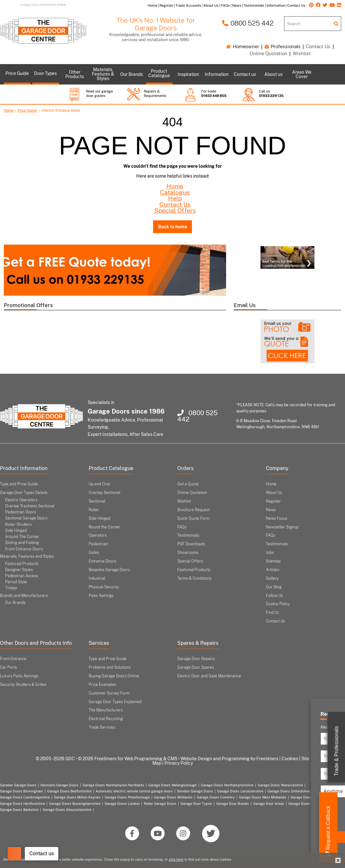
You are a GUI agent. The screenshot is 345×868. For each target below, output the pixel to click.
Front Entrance (13, 659)
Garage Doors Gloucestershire (67, 810)
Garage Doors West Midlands (263, 797)
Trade (337, 751)
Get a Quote (188, 484)
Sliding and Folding (22, 543)
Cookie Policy (278, 604)
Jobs (270, 553)
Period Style (16, 582)
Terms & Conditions (194, 578)
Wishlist (302, 53)
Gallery (272, 578)
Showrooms (188, 553)
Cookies (290, 759)
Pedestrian (98, 544)
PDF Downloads (191, 544)
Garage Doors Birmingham (22, 791)
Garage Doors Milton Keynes (77, 797)
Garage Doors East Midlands (314, 797)
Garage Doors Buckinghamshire (75, 804)
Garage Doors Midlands (173, 797)
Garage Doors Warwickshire (280, 785)
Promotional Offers (28, 305)
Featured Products (22, 564)
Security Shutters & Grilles (23, 685)
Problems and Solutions (110, 667)
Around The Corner (22, 537)
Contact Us (318, 46)
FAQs (182, 527)
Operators (98, 535)
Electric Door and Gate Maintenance (209, 676)
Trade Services (102, 727)
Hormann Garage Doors (59, 785)
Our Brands (15, 603)
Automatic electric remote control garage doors (134, 791)
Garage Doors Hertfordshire (22, 804)
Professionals (283, 46)
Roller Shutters (18, 525)
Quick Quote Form (193, 519)
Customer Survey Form (109, 693)
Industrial (97, 578)
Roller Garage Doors (160, 804)
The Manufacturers (106, 710)
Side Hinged (16, 531)
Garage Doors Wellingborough (172, 785)
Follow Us (274, 596)
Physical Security (104, 587)
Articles (273, 570)
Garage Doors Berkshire (19, 810)
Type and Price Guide (19, 484)
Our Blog (274, 587)
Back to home (173, 227)
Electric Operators (21, 500)
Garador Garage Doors (18, 785)
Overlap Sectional (104, 493)
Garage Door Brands (233, 804)
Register (273, 501)
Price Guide (27, 110)
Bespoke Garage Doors (109, 570)
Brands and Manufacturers (24, 596)
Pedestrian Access (22, 576)
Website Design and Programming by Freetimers (229, 759)
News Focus (277, 519)
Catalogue (175, 192)
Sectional (97, 501)
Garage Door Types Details (24, 493)
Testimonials (188, 535)
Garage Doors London (122, 804)
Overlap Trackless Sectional (30, 506)
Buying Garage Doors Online (114, 676)
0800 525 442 (248, 23)
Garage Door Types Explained (115, 702)
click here (176, 859)
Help (175, 198)
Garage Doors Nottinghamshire (313, 804)
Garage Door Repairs (196, 659)
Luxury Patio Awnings (19, 676)
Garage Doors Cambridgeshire (25, 797)
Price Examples (102, 685)
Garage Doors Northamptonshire (227, 785)
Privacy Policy (179, 763)
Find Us (272, 613)
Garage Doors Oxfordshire (289, 791)
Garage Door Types (196, 804)
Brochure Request (193, 510)
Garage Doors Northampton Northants (113, 785)
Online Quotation (268, 53)
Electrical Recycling (106, 719)
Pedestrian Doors (21, 512)
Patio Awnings (101, 596)
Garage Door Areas (269, 804)
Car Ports (8, 667)
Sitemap (273, 561)
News (271, 510)
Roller (94, 510)
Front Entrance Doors (24, 549)
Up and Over (100, 484)
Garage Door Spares (196, 667)
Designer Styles (19, 570)
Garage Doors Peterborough (127, 797)
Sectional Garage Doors (26, 518)
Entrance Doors (102, 561)
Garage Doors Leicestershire (240, 791)
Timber (11, 588)
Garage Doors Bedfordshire (69, 791)
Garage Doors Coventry (216, 797)
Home (9, 110)
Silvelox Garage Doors (195, 791)
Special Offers (175, 210)
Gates (94, 553)
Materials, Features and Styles (27, 556)
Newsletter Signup (282, 527)
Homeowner (243, 46)
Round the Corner (104, 527)
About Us (274, 493)
